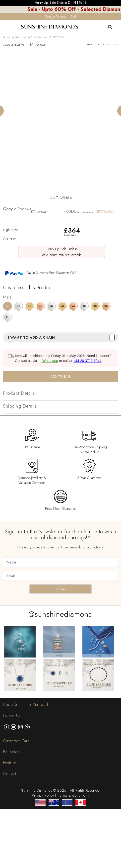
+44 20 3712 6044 (87, 361)
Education (11, 752)
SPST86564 (59, 37)
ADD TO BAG (60, 376)
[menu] (3, 24)
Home (6, 37)
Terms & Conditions (73, 795)
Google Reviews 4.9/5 (60, 17)
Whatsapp (48, 361)
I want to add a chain (31, 337)
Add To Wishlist (61, 198)
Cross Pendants (39, 37)
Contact (10, 774)
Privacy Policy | (44, 795)
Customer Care (16, 741)
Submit (61, 589)
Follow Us (12, 715)
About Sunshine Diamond (25, 704)
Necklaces (20, 37)
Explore (10, 763)
